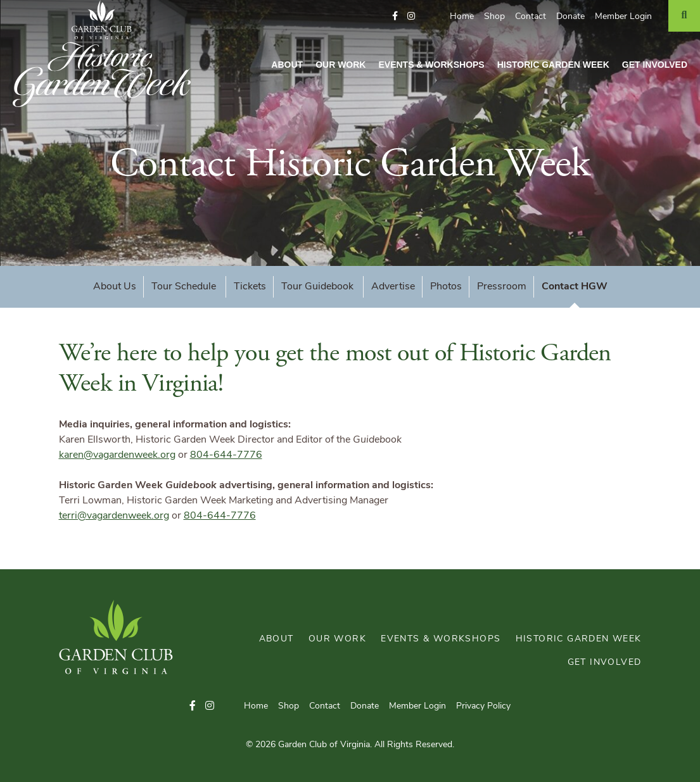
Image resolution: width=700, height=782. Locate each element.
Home (462, 17)
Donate (570, 17)
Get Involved (655, 65)
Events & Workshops (431, 65)
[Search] (684, 16)
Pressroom (502, 287)
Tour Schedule (185, 287)
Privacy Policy (483, 706)
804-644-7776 (226, 455)
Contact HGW (575, 287)
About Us (115, 287)
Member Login (623, 17)
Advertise (393, 287)
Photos (446, 287)
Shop (494, 17)
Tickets (250, 287)
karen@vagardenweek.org (117, 455)
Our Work (340, 65)
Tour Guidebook (319, 287)
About (287, 65)
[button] (395, 17)
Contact (531, 17)
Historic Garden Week (553, 65)
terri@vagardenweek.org (114, 516)
